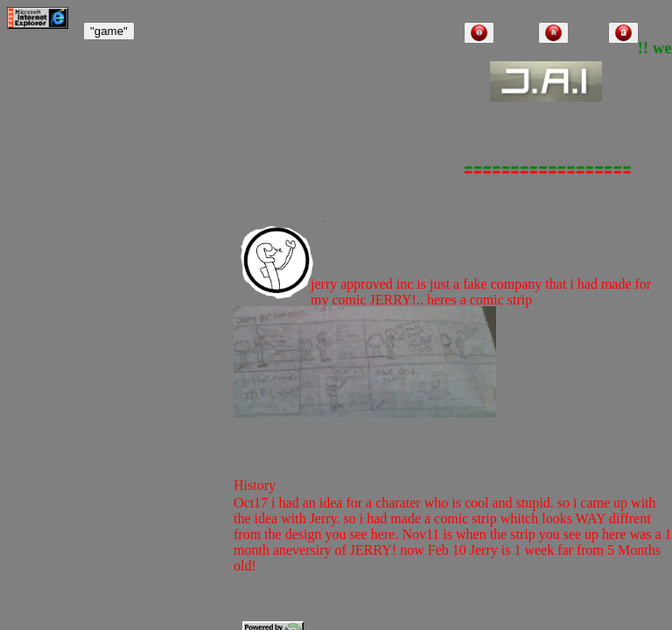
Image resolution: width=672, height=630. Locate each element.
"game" (109, 31)
